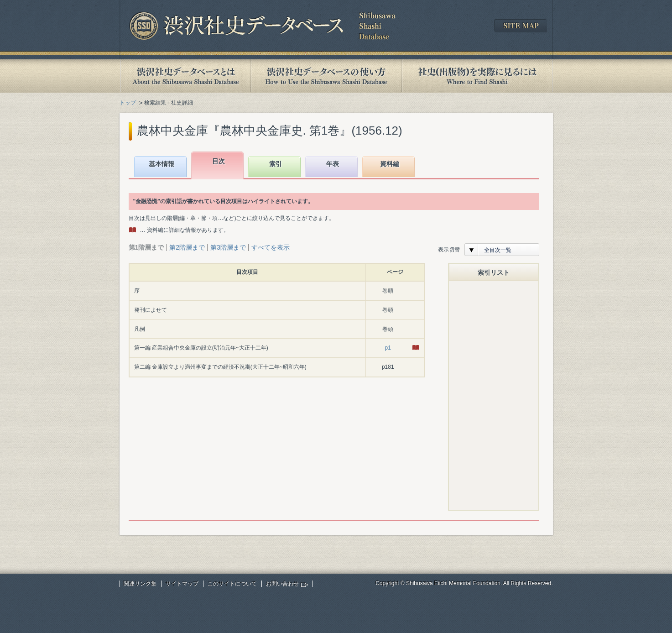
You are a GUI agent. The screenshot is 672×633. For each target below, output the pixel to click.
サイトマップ (182, 584)
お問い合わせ (282, 584)
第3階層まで (228, 247)
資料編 (390, 164)
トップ (128, 103)
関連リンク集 (140, 584)
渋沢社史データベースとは (185, 76)
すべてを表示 (271, 247)
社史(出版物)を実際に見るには (477, 76)
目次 (219, 161)
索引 (276, 164)
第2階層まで (187, 247)
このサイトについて (232, 584)
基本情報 (161, 164)
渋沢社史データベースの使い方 (326, 76)
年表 (333, 164)
